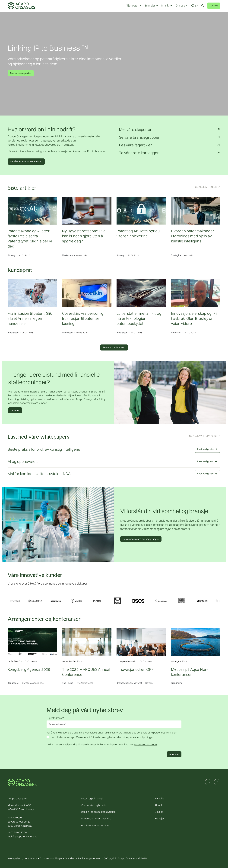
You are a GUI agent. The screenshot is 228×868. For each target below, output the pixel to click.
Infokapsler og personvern (22, 858)
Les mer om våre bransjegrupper (141, 539)
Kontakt (214, 5)
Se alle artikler (206, 187)
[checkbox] (114, 738)
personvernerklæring (146, 744)
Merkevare (67, 255)
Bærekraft (176, 333)
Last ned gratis (207, 449)
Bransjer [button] (152, 6)
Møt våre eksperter (21, 73)
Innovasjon (13, 333)
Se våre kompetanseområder (26, 161)
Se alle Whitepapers (203, 436)
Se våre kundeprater (114, 347)
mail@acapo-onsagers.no (22, 836)
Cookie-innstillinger (51, 858)
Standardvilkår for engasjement (83, 858)
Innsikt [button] (167, 6)
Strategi (11, 255)
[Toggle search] (203, 6)
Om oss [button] (182, 6)
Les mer (15, 410)
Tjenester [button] (134, 6)
